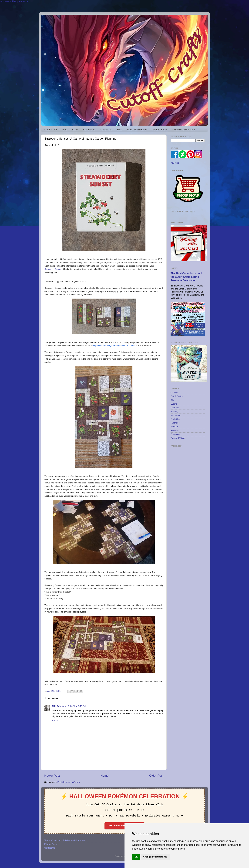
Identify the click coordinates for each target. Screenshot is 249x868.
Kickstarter (176, 415)
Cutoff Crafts (51, 129)
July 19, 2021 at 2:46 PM (74, 706)
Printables (175, 419)
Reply (55, 721)
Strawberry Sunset (53, 269)
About (75, 129)
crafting (174, 392)
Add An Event (160, 129)
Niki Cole (57, 706)
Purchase (175, 423)
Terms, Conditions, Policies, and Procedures (65, 840)
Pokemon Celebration (183, 129)
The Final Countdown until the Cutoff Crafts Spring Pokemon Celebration (186, 277)
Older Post (156, 776)
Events (174, 404)
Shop (119, 129)
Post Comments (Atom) (69, 782)
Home (104, 776)
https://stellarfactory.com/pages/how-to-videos (114, 346)
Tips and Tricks (178, 438)
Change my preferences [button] (155, 857)
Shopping (175, 434)
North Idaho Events (137, 129)
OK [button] (136, 857)
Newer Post (52, 776)
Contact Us (106, 129)
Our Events (89, 129)
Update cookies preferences (15, 1)
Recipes (174, 427)
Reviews (175, 430)
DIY (172, 400)
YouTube (175, 163)
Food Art (175, 408)
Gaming (174, 412)
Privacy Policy (51, 844)
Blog (65, 129)
